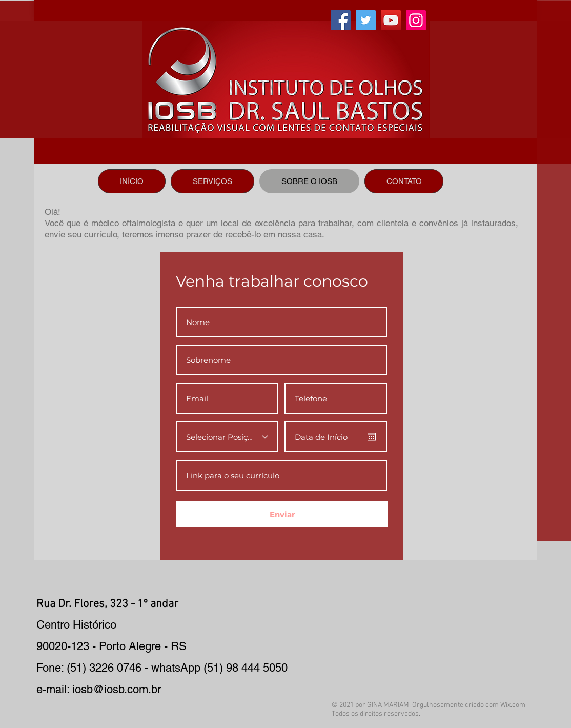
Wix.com (513, 705)
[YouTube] (391, 20)
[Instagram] (416, 20)
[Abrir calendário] (372, 437)
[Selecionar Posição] (227, 437)
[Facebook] (341, 20)
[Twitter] (366, 20)
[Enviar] (282, 514)
